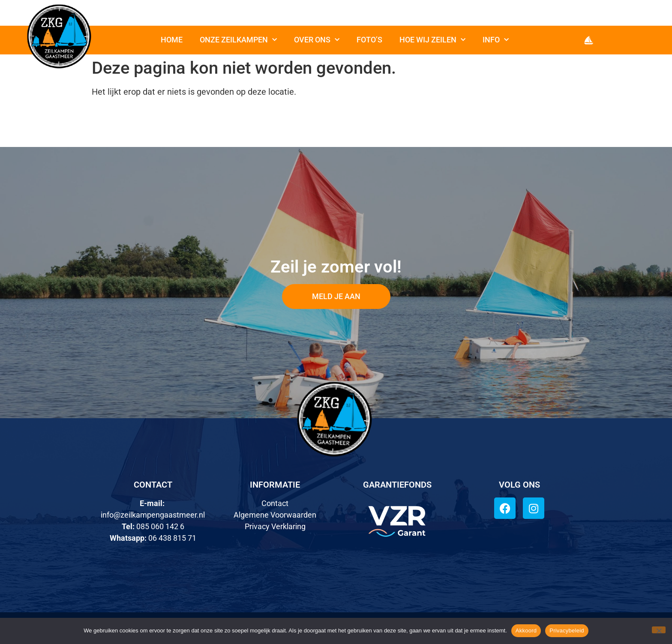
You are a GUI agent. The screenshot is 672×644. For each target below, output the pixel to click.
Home (172, 40)
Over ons (317, 40)
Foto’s (369, 40)
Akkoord (526, 631)
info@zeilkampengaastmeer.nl (153, 515)
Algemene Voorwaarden (275, 515)
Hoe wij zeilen (432, 40)
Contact (275, 503)
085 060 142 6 (160, 526)
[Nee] (659, 630)
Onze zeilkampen (238, 40)
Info (496, 40)
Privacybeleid (567, 631)
